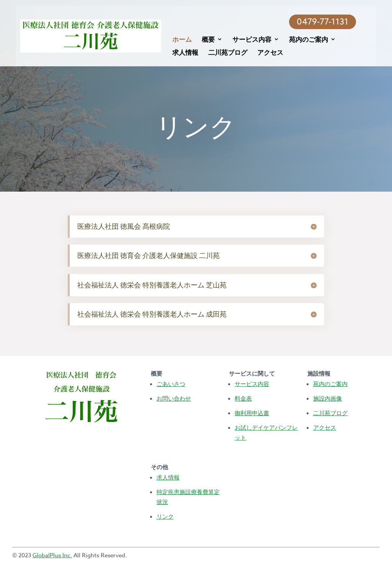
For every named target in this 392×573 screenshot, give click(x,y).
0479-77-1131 (335, 22)
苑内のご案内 (305, 40)
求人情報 (182, 53)
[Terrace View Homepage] (107, 35)
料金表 (243, 398)
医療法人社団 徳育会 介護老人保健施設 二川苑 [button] (149, 255)
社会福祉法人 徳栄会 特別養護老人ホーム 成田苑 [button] (152, 314)
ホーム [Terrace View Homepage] (179, 40)
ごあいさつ (171, 384)
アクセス (267, 53)
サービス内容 (249, 40)
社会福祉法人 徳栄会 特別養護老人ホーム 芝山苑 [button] (152, 285)
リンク (165, 516)
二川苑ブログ (224, 53)
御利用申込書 (252, 413)
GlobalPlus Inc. (52, 555)
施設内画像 (327, 398)
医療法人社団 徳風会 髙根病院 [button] (124, 226)
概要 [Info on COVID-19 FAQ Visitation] (205, 40)
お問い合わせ (174, 398)
